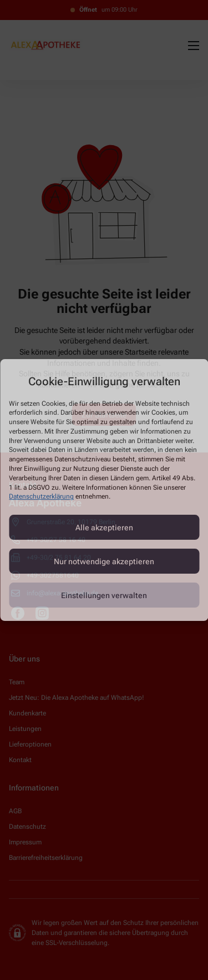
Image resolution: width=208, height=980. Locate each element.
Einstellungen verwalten (104, 595)
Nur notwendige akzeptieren (104, 561)
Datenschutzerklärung (41, 497)
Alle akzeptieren (104, 528)
